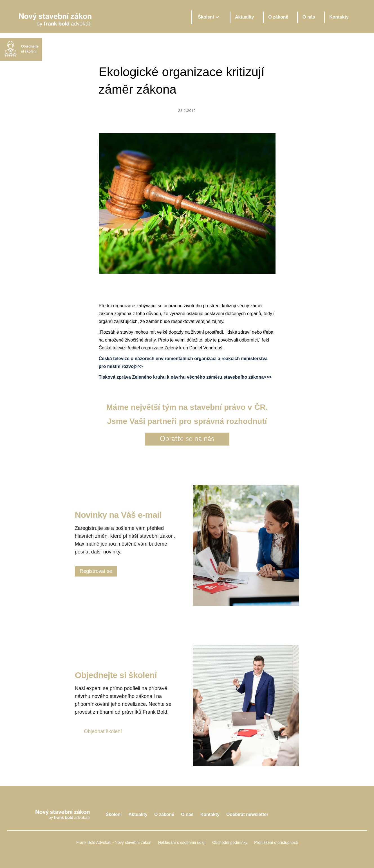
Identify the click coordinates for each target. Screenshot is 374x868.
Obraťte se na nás (187, 439)
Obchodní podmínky (230, 842)
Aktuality (245, 17)
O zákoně (278, 17)
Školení (114, 814)
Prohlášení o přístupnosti (276, 842)
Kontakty (339, 17)
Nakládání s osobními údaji (182, 842)
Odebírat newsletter (247, 814)
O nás (309, 17)
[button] (208, 17)
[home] (102, 17)
